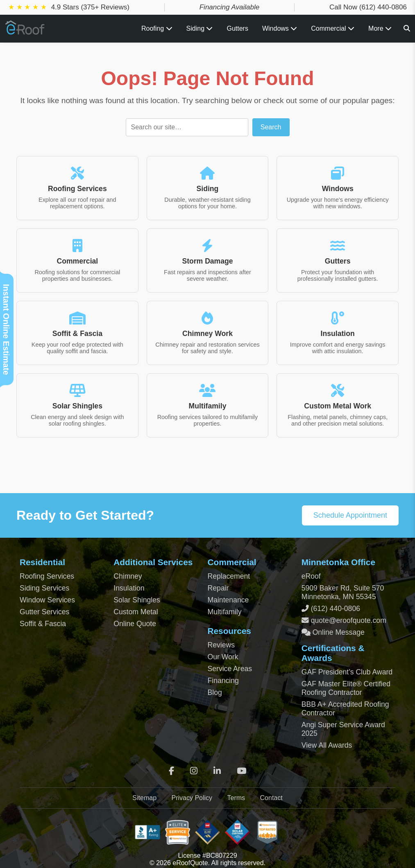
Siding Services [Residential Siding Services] (44, 588)
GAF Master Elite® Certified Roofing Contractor (346, 688)
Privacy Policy (192, 798)
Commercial (333, 28)
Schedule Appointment (350, 515)
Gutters (237, 28)
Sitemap (144, 798)
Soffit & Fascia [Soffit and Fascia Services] (43, 624)
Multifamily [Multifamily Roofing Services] (225, 612)
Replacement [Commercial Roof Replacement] (229, 576)
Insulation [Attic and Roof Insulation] (129, 588)
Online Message (338, 632)
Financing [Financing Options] (223, 681)
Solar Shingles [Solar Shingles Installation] (137, 600)
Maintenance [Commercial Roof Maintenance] (228, 600)
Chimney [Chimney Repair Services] (128, 576)
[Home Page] (25, 32)
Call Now (368, 7)
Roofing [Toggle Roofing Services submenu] (157, 28)
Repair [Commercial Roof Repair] (218, 588)
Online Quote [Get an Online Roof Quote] (135, 624)
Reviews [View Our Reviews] (221, 645)
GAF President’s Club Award (347, 672)
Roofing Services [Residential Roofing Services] (47, 576)
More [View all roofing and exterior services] (380, 28)
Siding (200, 28)
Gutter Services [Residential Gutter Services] (44, 612)
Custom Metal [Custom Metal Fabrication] (136, 612)
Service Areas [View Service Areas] (230, 669)
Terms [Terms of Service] (236, 798)
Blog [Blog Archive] (215, 692)
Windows (280, 28)
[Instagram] (194, 771)
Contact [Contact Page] (271, 798)
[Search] (407, 28)
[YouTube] (242, 771)
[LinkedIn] (217, 771)
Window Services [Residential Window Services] (47, 600)
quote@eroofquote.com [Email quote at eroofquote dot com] (349, 620)
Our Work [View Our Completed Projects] (223, 657)
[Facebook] (171, 771)
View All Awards (327, 745)
